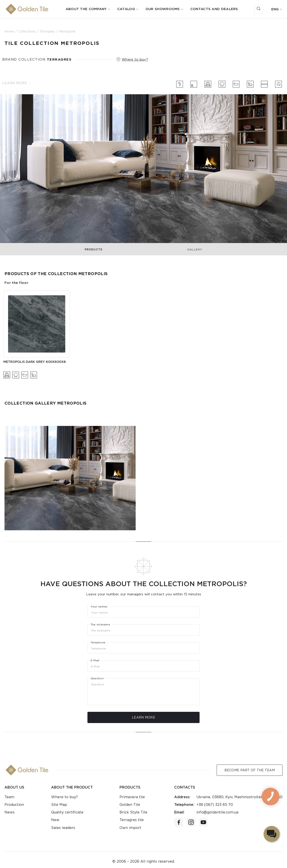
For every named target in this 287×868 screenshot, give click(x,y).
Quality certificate (67, 812)
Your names (99, 607)
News (10, 812)
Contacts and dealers (214, 9)
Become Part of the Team (250, 770)
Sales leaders (63, 828)
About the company (86, 9)
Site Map (59, 805)
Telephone (98, 642)
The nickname (100, 625)
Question (97, 678)
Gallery (195, 249)
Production (14, 805)
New (55, 820)
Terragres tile (132, 820)
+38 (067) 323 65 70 (215, 805)
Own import (130, 828)
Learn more (16, 83)
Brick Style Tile (133, 812)
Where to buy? (135, 59)
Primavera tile (132, 797)
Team (9, 797)
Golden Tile (130, 805)
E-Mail (95, 660)
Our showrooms (163, 9)
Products (94, 249)
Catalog (126, 9)
